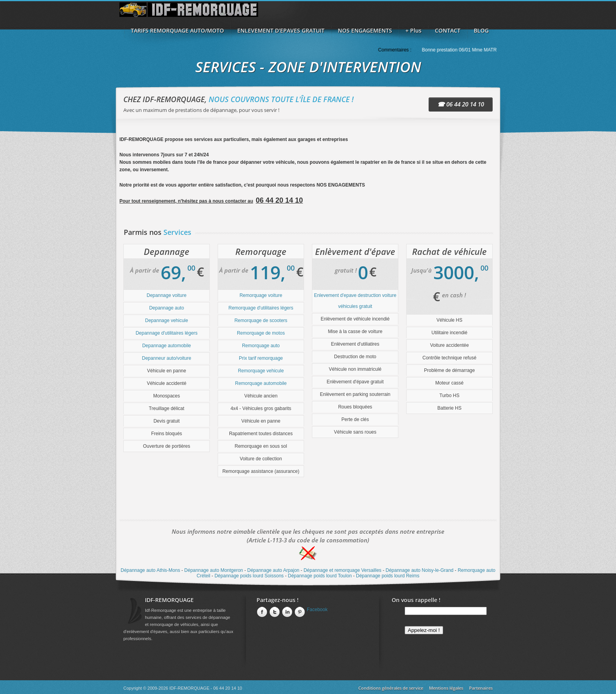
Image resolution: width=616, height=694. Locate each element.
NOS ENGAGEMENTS (365, 30)
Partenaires (481, 688)
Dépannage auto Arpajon (273, 570)
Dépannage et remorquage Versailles (343, 570)
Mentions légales (446, 688)
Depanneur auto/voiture (166, 358)
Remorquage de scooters (261, 320)
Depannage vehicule (166, 320)
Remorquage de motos (261, 333)
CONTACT (448, 30)
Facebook (317, 610)
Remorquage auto (261, 346)
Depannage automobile (167, 346)
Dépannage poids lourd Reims (388, 576)
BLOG (481, 30)
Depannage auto (167, 308)
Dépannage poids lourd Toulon (320, 576)
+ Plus (413, 30)
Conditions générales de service (391, 688)
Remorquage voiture (261, 295)
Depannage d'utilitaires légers (167, 333)
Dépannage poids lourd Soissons (249, 576)
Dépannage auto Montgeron (214, 570)
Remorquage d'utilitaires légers (261, 308)
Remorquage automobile (261, 383)
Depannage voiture (166, 295)
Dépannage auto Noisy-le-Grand (419, 570)
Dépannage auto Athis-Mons (150, 570)
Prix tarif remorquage (261, 358)
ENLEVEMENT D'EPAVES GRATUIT (281, 30)
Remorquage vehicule (261, 371)
